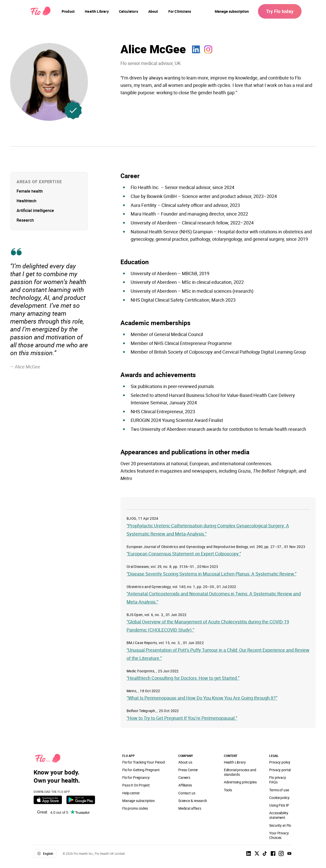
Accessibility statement (279, 815)
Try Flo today (280, 11)
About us (185, 762)
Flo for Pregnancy (136, 777)
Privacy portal (280, 770)
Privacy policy (280, 762)
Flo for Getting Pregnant (141, 770)
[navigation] (68, 11)
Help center (131, 793)
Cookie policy (279, 798)
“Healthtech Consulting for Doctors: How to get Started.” (183, 678)
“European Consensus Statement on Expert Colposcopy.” (184, 554)
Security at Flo (280, 825)
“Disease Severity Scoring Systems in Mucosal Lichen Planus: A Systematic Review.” (212, 574)
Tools (228, 790)
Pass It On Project (136, 785)
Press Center (188, 770)
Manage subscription (232, 11)
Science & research (193, 801)
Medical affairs (190, 808)
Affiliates (185, 785)
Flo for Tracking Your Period (144, 762)
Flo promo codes (135, 808)
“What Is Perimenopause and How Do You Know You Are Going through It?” (202, 698)
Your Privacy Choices (279, 835)
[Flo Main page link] (40, 11)
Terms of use (279, 790)
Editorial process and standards (240, 772)
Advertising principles (240, 782)
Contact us (187, 793)
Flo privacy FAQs (277, 780)
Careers (184, 777)
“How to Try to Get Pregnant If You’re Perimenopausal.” (182, 718)
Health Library (235, 762)
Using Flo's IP (279, 805)
